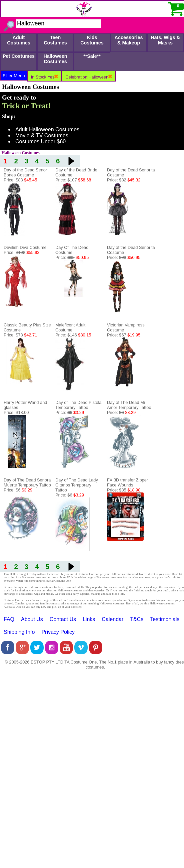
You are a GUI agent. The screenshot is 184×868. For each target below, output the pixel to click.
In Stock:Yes (45, 77)
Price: (20, 180)
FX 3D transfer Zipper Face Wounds (127, 482)
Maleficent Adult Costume (70, 327)
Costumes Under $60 (40, 141)
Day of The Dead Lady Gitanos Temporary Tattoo (77, 485)
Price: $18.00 (16, 412)
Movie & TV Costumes (42, 135)
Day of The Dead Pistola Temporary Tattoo (78, 405)
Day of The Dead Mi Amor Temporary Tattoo (129, 405)
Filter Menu (14, 76)
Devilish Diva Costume (25, 247)
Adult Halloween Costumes (47, 129)
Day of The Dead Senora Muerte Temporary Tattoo (27, 482)
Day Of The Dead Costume (72, 250)
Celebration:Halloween (89, 77)
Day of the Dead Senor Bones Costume (25, 172)
